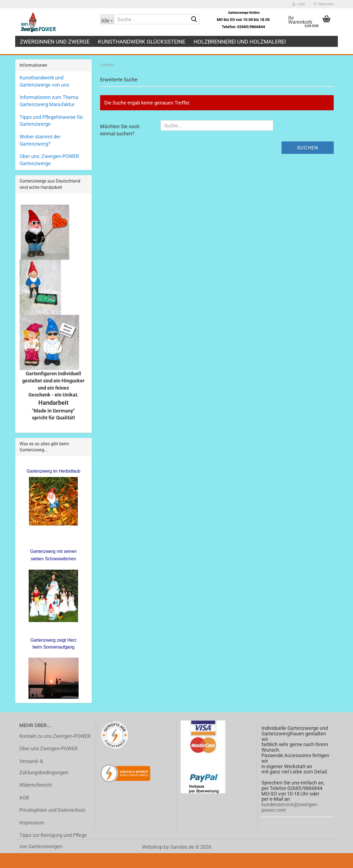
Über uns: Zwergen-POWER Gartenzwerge (49, 160)
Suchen (308, 148)
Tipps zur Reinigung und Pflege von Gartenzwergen (53, 841)
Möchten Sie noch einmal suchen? (120, 130)
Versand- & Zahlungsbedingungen (44, 767)
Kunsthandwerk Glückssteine (142, 42)
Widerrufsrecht (36, 785)
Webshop (152, 847)
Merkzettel (324, 4)
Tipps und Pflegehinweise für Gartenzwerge (51, 121)
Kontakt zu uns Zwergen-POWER (55, 736)
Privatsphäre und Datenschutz (52, 810)
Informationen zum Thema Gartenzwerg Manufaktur (49, 101)
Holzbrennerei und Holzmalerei (240, 42)
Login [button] (299, 4)
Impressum (32, 823)
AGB (24, 798)
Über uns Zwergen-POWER (48, 748)
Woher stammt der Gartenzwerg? (40, 140)
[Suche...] (107, 19)
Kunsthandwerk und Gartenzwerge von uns (44, 81)
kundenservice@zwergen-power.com (290, 807)
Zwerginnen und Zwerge (55, 42)
